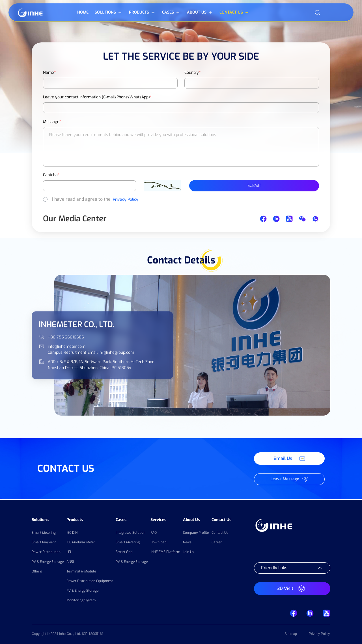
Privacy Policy (126, 199)
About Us (191, 519)
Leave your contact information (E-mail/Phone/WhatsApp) (97, 97)
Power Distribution (46, 552)
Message (52, 122)
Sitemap (291, 634)
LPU (69, 552)
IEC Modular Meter (81, 542)
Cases (121, 519)
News (187, 542)
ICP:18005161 (93, 634)
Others (37, 571)
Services (158, 519)
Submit (254, 186)
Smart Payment (44, 542)
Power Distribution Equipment (90, 581)
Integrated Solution (131, 532)
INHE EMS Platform (165, 552)
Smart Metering (44, 532)
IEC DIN (72, 532)
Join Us (188, 552)
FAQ (154, 532)
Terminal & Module (81, 571)
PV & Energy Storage (48, 561)
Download (159, 542)
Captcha (51, 175)
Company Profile (196, 532)
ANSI (70, 561)
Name (49, 73)
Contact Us (221, 519)
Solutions (40, 519)
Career (217, 542)
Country (192, 73)
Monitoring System (81, 600)
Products (75, 519)
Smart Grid (124, 552)
